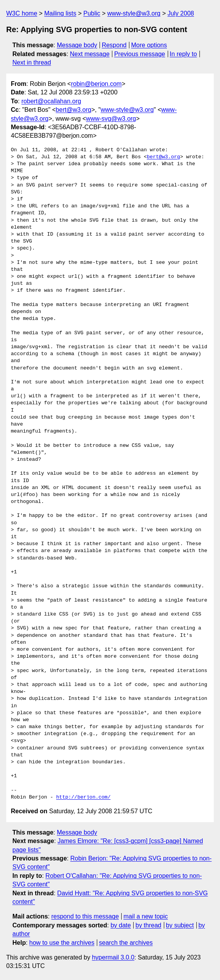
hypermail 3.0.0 (113, 957)
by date (120, 925)
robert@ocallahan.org (51, 101)
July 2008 (181, 13)
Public (92, 13)
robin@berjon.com (96, 84)
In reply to (183, 54)
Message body (77, 45)
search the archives (126, 943)
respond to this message (85, 916)
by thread (149, 925)
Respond (114, 45)
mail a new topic (146, 916)
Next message (90, 54)
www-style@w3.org (134, 13)
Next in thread (32, 62)
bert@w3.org (74, 110)
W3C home (22, 13)
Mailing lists (60, 13)
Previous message (140, 54)
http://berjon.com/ (83, 797)
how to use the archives (62, 943)
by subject (180, 925)
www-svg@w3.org (111, 119)
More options (149, 45)
